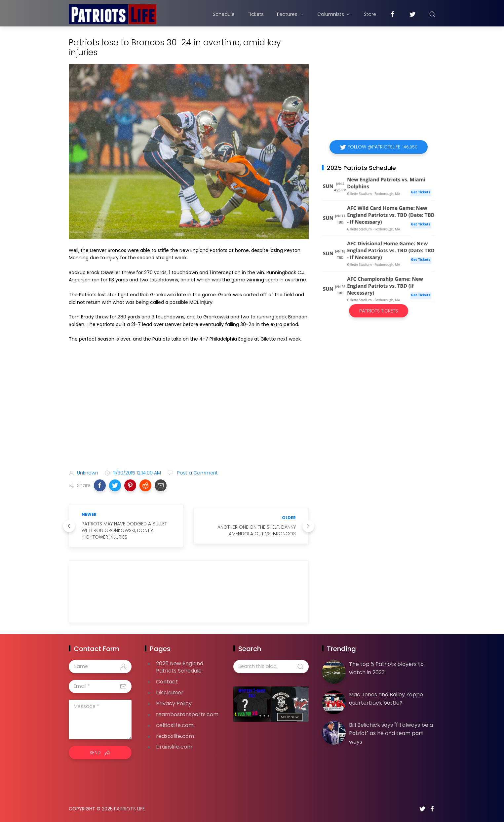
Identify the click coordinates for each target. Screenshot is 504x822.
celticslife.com (175, 725)
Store (370, 14)
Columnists (334, 14)
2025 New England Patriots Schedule (180, 667)
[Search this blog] (271, 667)
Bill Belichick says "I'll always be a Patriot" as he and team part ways (391, 733)
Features (291, 14)
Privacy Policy (174, 703)
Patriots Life (129, 809)
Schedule (224, 14)
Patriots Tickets (379, 311)
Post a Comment (197, 473)
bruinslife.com (174, 747)
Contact (167, 682)
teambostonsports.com (187, 714)
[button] (100, 485)
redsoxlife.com (175, 736)
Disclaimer (170, 693)
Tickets (256, 14)
